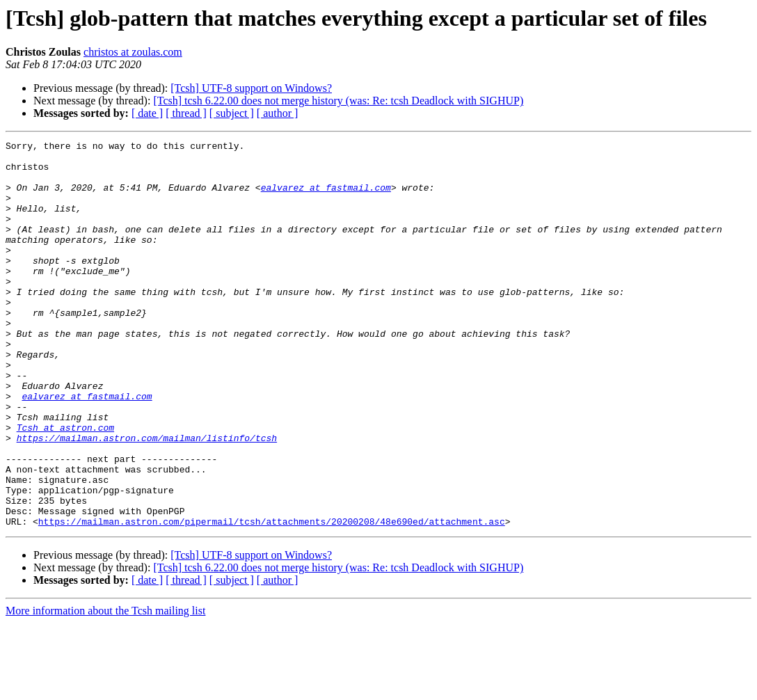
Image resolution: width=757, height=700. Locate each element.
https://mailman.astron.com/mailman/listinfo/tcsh (147, 498)
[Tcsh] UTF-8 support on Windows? (251, 88)
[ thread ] (186, 113)
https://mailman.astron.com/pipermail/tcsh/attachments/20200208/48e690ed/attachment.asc (272, 598)
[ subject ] (232, 113)
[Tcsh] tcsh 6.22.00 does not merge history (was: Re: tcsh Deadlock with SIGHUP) (338, 101)
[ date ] (147, 113)
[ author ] (278, 113)
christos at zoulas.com (133, 52)
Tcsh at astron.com (65, 486)
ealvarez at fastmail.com (326, 198)
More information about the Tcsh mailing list (105, 688)
